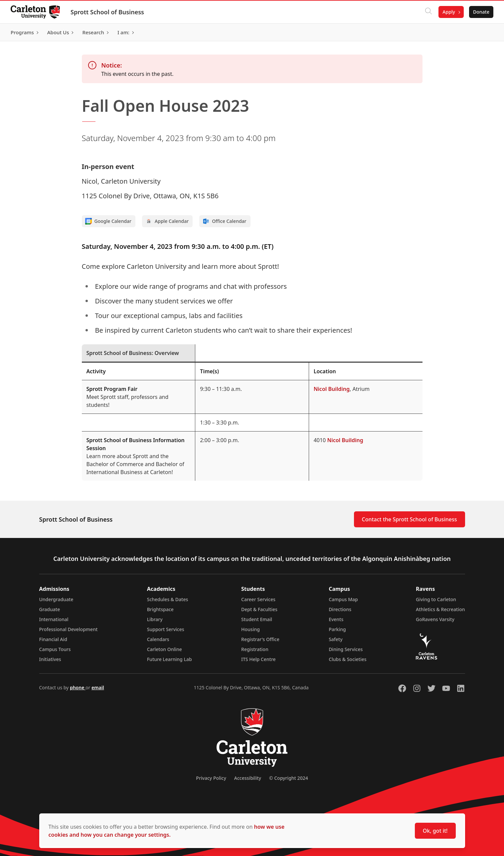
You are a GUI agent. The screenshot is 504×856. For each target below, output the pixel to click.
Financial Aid (53, 639)
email (98, 687)
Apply (449, 12)
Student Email (257, 619)
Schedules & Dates (168, 599)
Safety (336, 639)
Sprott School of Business (107, 12)
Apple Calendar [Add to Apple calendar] (167, 221)
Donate (481, 12)
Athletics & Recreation (440, 609)
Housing (251, 629)
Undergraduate (56, 599)
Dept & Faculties (259, 609)
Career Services (258, 599)
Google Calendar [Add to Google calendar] (108, 221)
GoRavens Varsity (435, 619)
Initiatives (50, 659)
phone (78, 687)
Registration (255, 649)
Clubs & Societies (347, 659)
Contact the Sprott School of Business (410, 519)
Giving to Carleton (436, 599)
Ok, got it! (435, 831)
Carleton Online (165, 649)
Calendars (158, 639)
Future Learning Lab (169, 659)
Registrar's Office (260, 639)
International (54, 619)
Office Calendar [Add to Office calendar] (224, 221)
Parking (337, 629)
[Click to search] (428, 12)
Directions (340, 609)
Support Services (166, 629)
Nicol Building (332, 389)
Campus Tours (55, 649)
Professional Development (69, 629)
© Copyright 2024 (289, 778)
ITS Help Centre (258, 659)
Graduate (50, 609)
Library (155, 619)
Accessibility (248, 778)
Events (336, 619)
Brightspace (160, 609)
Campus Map (343, 599)
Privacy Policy (211, 778)
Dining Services (346, 649)
